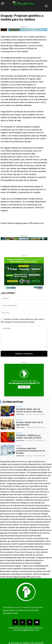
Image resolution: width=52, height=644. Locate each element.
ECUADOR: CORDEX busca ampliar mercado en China (29, 437)
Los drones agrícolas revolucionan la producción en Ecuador (31, 451)
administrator (20, 414)
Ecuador (19, 407)
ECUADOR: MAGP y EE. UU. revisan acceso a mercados (29, 410)
